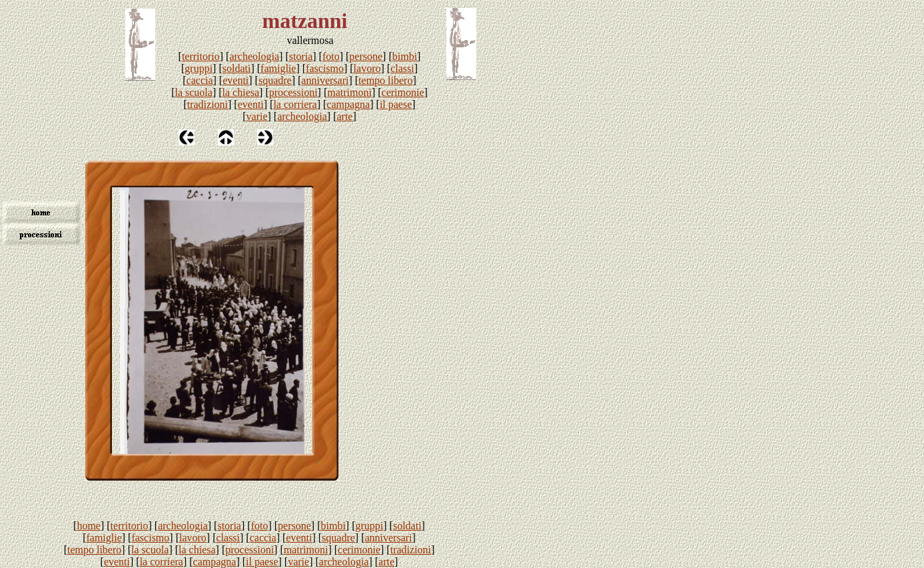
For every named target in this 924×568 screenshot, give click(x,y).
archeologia (254, 56)
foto (331, 56)
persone (366, 56)
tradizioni (208, 104)
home (89, 526)
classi (402, 68)
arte (344, 116)
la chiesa (241, 92)
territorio (201, 56)
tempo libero (385, 80)
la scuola (193, 92)
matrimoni (349, 92)
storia (301, 56)
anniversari (325, 80)
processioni (293, 92)
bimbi (405, 56)
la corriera (295, 104)
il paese (396, 104)
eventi (235, 80)
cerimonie (403, 92)
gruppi (199, 68)
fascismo (325, 68)
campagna (348, 104)
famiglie (278, 68)
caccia (200, 80)
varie (257, 116)
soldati (237, 68)
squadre (275, 80)
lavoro (367, 68)
